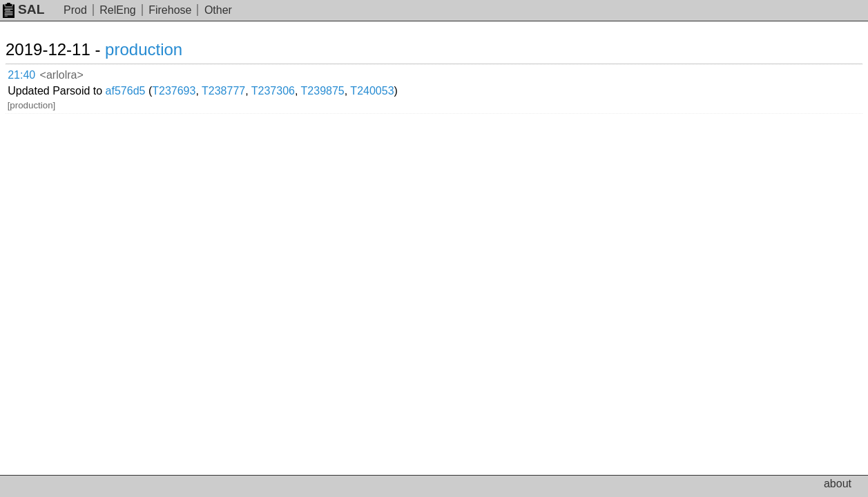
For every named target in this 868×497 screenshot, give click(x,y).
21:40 (36, 73)
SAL (23, 9)
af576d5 (211, 72)
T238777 (309, 72)
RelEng (117, 10)
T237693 (259, 72)
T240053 (457, 72)
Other (218, 10)
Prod (75, 10)
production (160, 49)
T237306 (359, 72)
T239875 (408, 72)
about (838, 484)
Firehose (170, 10)
